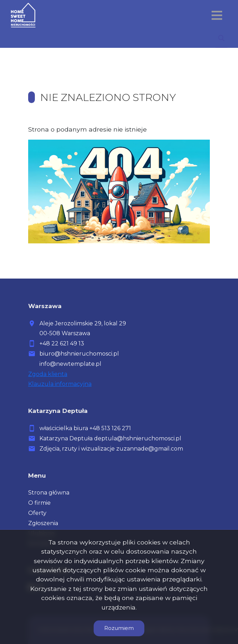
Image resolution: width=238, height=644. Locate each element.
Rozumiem (119, 628)
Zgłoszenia (43, 523)
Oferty (37, 513)
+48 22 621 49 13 (62, 343)
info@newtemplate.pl (70, 364)
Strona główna (49, 493)
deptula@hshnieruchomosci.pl (138, 438)
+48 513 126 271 (110, 428)
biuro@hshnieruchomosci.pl (79, 354)
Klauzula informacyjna (60, 384)
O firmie (39, 503)
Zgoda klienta (48, 374)
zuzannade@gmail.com (150, 449)
